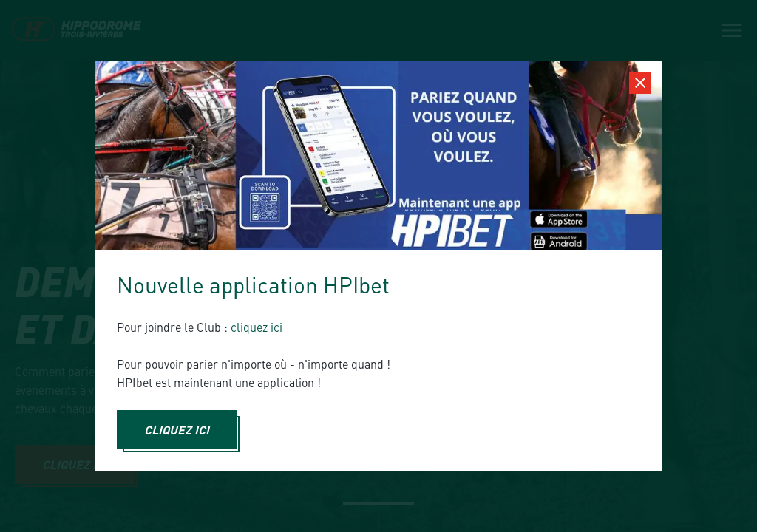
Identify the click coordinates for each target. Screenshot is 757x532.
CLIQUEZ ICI (177, 430)
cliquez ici (257, 327)
